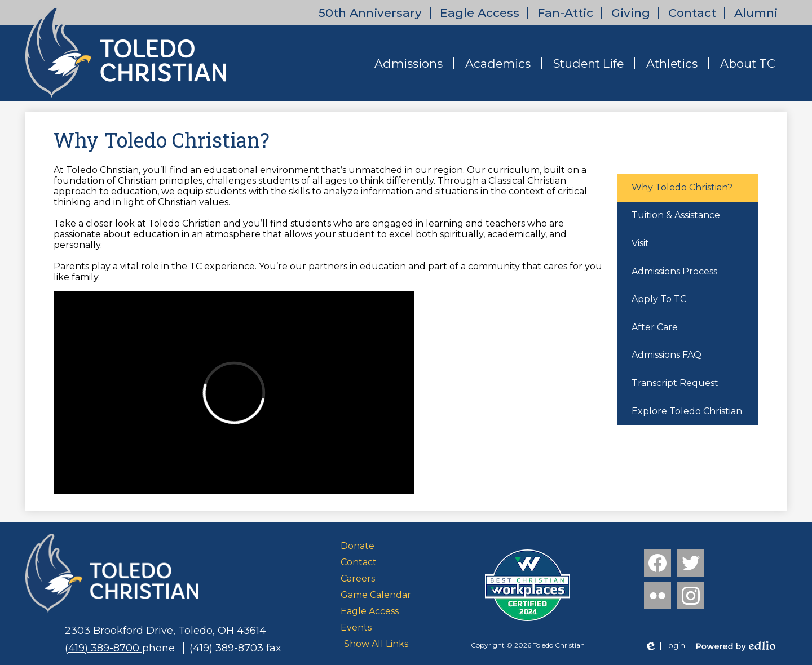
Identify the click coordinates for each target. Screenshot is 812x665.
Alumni (756, 13)
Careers (358, 578)
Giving (631, 13)
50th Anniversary (370, 13)
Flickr (656, 598)
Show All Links (376, 644)
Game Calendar (376, 595)
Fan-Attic (565, 13)
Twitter (691, 565)
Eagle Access (480, 13)
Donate (358, 546)
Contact (692, 13)
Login (665, 646)
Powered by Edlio (736, 646)
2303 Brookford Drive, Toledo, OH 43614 (166, 631)
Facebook (657, 565)
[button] (409, 63)
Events (356, 628)
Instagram (691, 598)
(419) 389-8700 (103, 648)
